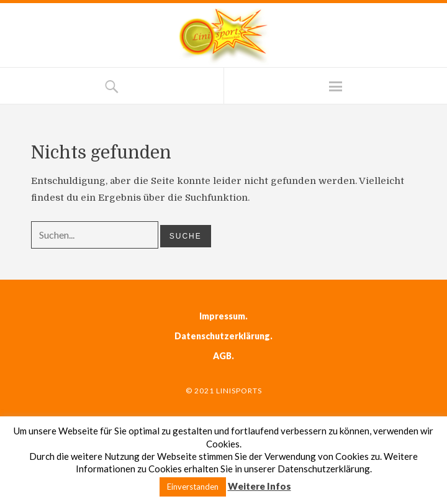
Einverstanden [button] (193, 487)
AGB (222, 356)
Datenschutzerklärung (222, 336)
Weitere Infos (260, 486)
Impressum (222, 316)
